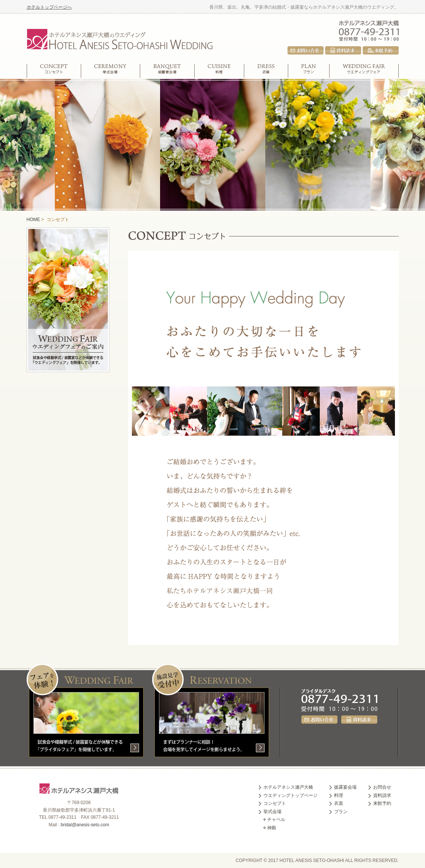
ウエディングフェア (364, 71)
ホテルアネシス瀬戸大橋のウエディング (119, 38)
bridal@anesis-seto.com (85, 825)
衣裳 (266, 71)
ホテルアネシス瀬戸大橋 (369, 22)
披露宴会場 (167, 71)
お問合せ (306, 50)
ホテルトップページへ (49, 7)
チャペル (276, 820)
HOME (33, 220)
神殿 (272, 828)
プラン (309, 71)
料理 (219, 71)
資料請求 (343, 50)
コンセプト (54, 71)
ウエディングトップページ (290, 795)
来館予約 (381, 50)
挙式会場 (111, 71)
